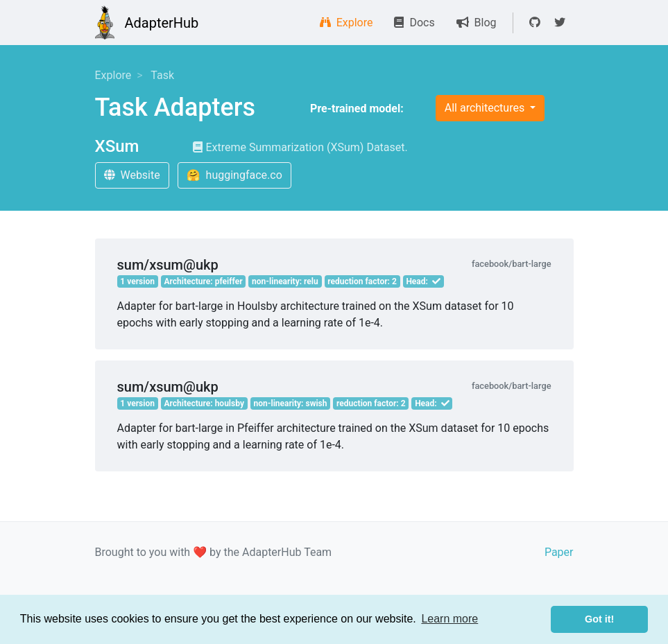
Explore (346, 23)
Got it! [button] (599, 619)
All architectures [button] (486, 108)
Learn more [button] (449, 619)
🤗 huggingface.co (234, 175)
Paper (559, 552)
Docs (414, 23)
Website (132, 175)
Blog (477, 23)
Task (162, 75)
